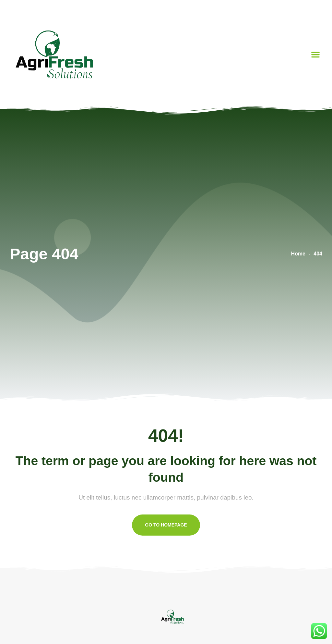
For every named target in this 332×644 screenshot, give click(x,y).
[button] (315, 55)
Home (298, 254)
